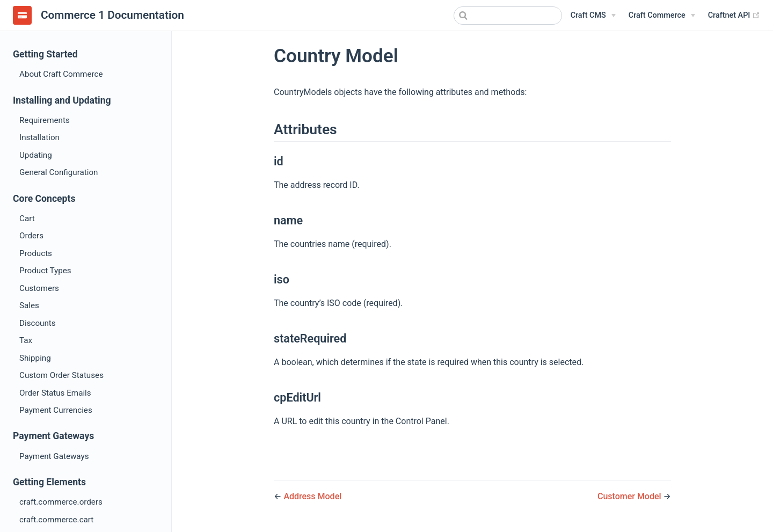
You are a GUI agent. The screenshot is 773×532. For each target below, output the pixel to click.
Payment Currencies (56, 410)
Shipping (35, 358)
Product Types (45, 271)
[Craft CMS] (593, 16)
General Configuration (59, 172)
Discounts (38, 323)
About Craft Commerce (61, 74)
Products (36, 253)
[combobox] (508, 16)
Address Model (312, 496)
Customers (39, 288)
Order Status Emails (55, 393)
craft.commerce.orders (61, 502)
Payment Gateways (54, 456)
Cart (27, 218)
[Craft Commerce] (662, 16)
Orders (31, 236)
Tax (26, 340)
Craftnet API (734, 15)
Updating (36, 155)
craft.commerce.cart (56, 520)
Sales (29, 305)
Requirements (45, 120)
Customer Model (630, 496)
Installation (39, 137)
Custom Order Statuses (61, 375)
